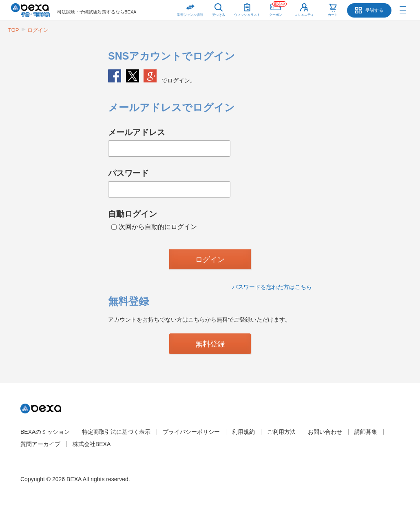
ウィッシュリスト (247, 8)
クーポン (278, 8)
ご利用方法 (281, 432)
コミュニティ (304, 15)
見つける (219, 15)
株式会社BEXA (92, 444)
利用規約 (243, 432)
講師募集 (366, 432)
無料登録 (210, 344)
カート (333, 15)
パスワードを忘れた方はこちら (272, 287)
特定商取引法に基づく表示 (116, 432)
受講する (374, 10)
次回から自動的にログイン (154, 227)
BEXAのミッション (45, 432)
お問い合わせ (325, 432)
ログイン (38, 30)
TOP (14, 30)
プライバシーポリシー (191, 432)
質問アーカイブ (40, 444)
